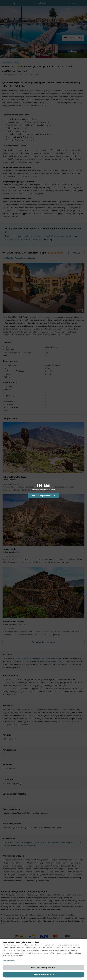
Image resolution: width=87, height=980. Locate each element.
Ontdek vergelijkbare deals (43, 496)
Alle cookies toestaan (43, 975)
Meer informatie (9, 961)
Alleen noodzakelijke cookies (43, 967)
